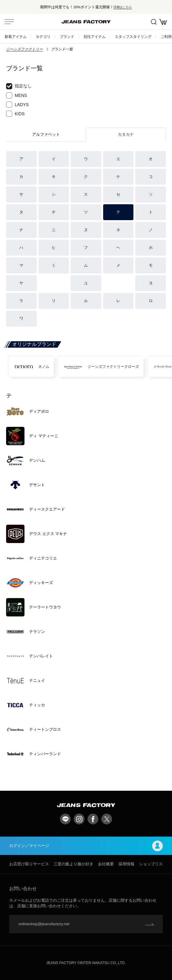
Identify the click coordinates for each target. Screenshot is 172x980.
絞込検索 (154, 22)
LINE (65, 819)
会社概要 (106, 864)
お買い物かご (163, 22)
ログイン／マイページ (86, 846)
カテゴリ (43, 37)
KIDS (15, 114)
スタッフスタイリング (133, 37)
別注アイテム (95, 37)
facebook (93, 819)
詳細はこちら (123, 7)
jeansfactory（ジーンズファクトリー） (86, 22)
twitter (107, 819)
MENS (17, 95)
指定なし (19, 86)
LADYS (17, 105)
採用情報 (126, 864)
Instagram (79, 819)
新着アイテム (16, 37)
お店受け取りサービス (29, 864)
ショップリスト (153, 864)
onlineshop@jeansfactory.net (44, 924)
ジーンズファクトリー (24, 49)
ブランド (67, 37)
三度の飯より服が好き (73, 864)
